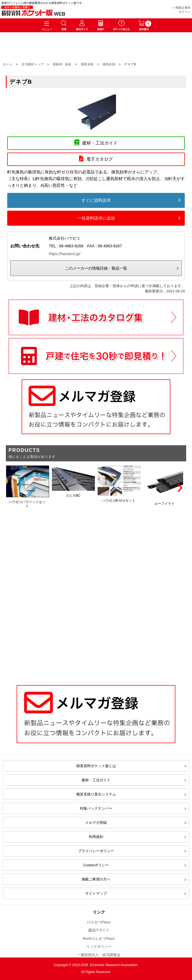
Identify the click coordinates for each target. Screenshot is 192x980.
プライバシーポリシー (96, 851)
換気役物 (109, 64)
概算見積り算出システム (96, 794)
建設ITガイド (99, 930)
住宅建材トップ (32, 64)
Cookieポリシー (96, 865)
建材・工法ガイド (96, 780)
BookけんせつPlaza (99, 938)
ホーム (7, 64)
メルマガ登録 (96, 823)
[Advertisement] (96, 632)
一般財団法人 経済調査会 (99, 955)
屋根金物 (87, 64)
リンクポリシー (99, 947)
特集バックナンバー (96, 808)
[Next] (179, 488)
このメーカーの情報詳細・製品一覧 (96, 268)
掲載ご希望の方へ (96, 879)
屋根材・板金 (62, 64)
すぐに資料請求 (96, 200)
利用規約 (96, 837)
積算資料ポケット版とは (96, 766)
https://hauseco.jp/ (65, 254)
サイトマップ (96, 893)
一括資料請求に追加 (96, 218)
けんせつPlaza (99, 922)
